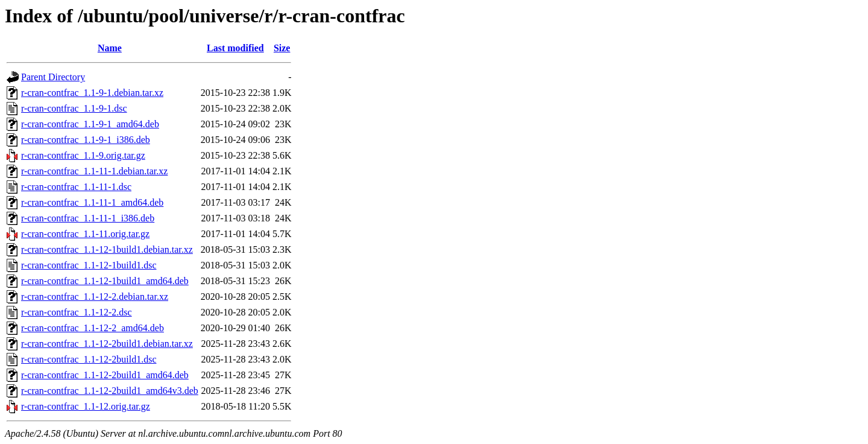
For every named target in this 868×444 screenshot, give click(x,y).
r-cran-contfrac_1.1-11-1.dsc (76, 187)
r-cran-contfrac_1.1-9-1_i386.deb (86, 140)
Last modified (235, 48)
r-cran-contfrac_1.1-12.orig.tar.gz (86, 406)
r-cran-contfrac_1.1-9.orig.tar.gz (83, 155)
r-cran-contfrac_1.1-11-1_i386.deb (88, 218)
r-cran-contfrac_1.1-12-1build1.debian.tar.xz (107, 249)
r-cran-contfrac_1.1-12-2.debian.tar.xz (95, 297)
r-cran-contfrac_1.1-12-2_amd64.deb (93, 328)
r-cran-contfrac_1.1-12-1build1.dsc (89, 265)
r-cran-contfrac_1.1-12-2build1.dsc (89, 359)
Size (282, 48)
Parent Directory (53, 77)
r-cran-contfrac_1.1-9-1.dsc (74, 108)
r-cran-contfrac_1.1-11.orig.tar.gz (85, 234)
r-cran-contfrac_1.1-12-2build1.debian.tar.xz (107, 344)
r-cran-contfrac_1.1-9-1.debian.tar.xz (92, 93)
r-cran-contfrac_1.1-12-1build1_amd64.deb (105, 281)
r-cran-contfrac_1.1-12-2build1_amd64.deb (105, 375)
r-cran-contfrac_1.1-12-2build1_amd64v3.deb (110, 391)
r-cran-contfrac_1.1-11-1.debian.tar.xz (94, 171)
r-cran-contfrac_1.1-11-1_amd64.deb (92, 202)
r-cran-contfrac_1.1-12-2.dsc (77, 312)
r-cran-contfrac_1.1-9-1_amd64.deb (90, 124)
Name (110, 48)
